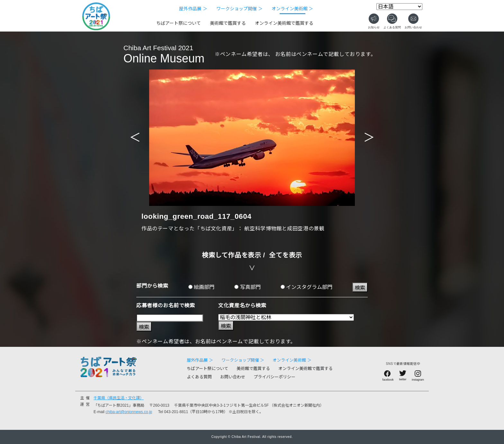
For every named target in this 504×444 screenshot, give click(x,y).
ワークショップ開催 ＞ (239, 9)
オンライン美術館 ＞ (292, 9)
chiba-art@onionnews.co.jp (129, 412)
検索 (360, 288)
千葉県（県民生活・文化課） (119, 398)
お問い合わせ (233, 377)
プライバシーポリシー (274, 377)
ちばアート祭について (179, 23)
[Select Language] (399, 7)
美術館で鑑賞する (228, 23)
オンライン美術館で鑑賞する (284, 23)
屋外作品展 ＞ (193, 9)
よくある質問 (199, 377)
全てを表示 (286, 255)
